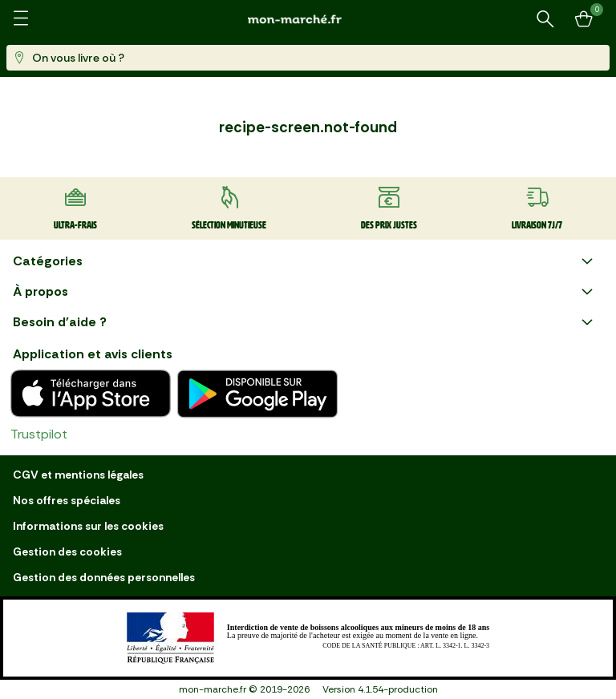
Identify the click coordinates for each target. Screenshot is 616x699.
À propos (305, 292)
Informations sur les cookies (88, 526)
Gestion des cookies (67, 552)
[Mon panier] (584, 19)
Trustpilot (39, 434)
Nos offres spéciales (67, 500)
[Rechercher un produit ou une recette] (545, 19)
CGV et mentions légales (78, 475)
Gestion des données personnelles (104, 577)
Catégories (305, 261)
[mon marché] (308, 19)
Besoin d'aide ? (305, 322)
